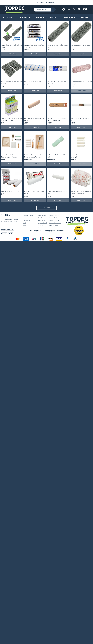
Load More (47, 208)
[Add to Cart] (12, 54)
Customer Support (12, 219)
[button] (85, 9)
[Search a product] (42, 10)
